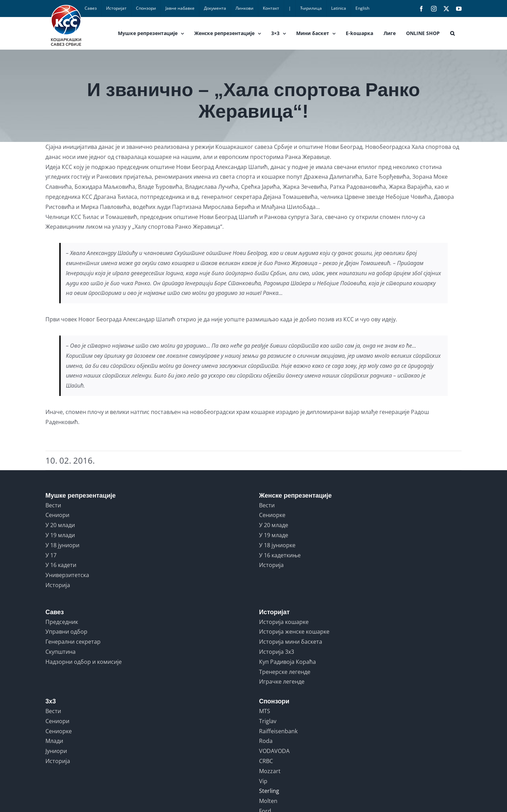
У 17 (51, 555)
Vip (263, 781)
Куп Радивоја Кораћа (287, 662)
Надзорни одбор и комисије (84, 662)
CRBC (266, 761)
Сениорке (272, 515)
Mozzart (270, 771)
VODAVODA (274, 751)
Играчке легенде (282, 682)
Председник (62, 622)
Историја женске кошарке (294, 632)
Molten (268, 801)
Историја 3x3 (277, 652)
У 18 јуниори (62, 545)
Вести (53, 505)
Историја (58, 585)
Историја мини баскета (291, 642)
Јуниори (56, 751)
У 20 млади (60, 525)
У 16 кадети (61, 565)
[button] (452, 33)
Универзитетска (67, 575)
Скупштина (61, 652)
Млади (54, 741)
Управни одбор (66, 632)
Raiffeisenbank (278, 731)
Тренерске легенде (285, 672)
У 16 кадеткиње (280, 555)
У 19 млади (60, 535)
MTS (265, 711)
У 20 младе (274, 525)
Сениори (57, 515)
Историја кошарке (284, 622)
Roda (266, 741)
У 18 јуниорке (277, 545)
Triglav (268, 721)
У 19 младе (274, 535)
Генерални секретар (73, 642)
